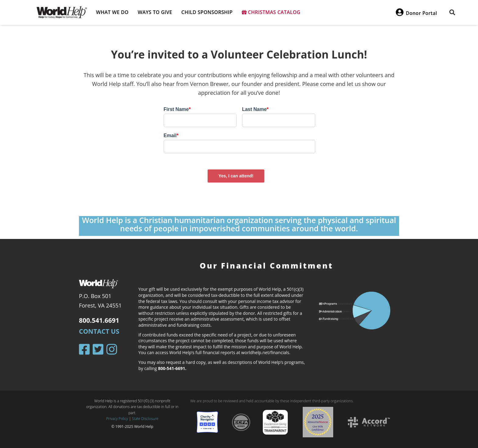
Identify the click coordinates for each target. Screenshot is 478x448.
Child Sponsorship (207, 12)
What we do (112, 12)
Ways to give (155, 12)
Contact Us (99, 331)
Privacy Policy (117, 419)
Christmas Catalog (271, 12)
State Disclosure (145, 419)
